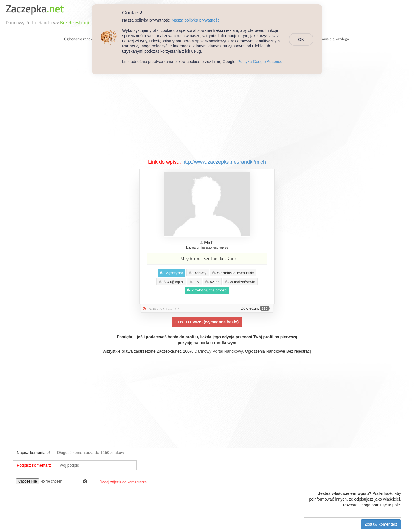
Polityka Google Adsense (260, 62)
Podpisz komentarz (34, 465)
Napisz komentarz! (33, 453)
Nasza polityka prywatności (196, 20)
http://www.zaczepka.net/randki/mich (224, 162)
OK (301, 39)
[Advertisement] (207, 115)
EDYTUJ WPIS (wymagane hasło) (207, 322)
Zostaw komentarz (381, 524)
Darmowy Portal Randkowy (218, 351)
